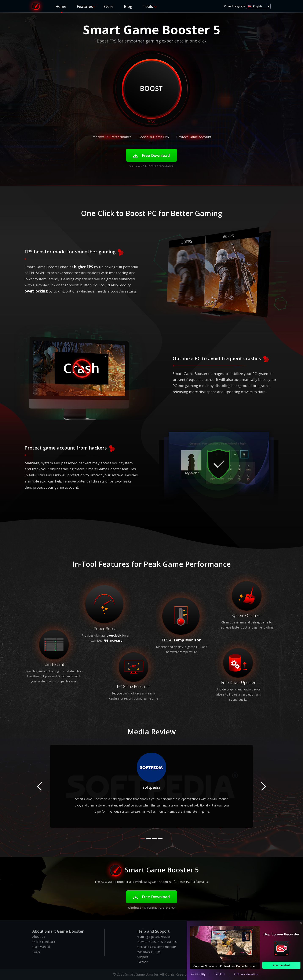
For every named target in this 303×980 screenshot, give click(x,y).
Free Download (151, 155)
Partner (142, 962)
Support (143, 957)
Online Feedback (44, 942)
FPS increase (113, 640)
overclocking (36, 291)
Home (61, 6)
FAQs (36, 952)
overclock (114, 635)
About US (39, 937)
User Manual (41, 947)
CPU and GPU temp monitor (157, 947)
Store (108, 6)
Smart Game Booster (36, 6)
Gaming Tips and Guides (154, 937)
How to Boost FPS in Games (157, 942)
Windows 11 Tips (149, 952)
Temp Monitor (187, 640)
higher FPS (84, 267)
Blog (128, 6)
